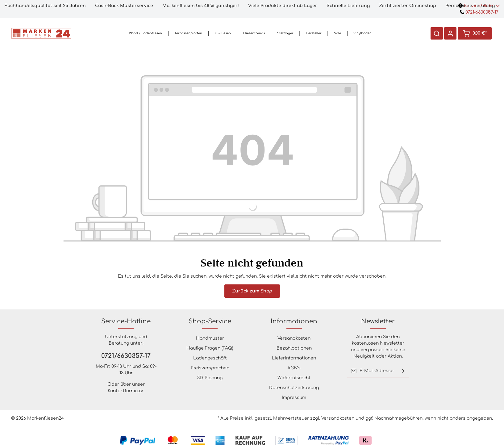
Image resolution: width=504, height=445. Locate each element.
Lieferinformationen (294, 358)
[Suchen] (437, 33)
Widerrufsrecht (294, 378)
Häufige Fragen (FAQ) (210, 348)
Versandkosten (294, 338)
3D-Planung (210, 378)
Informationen (294, 321)
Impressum (294, 398)
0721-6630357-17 (479, 12)
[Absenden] (403, 371)
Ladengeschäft (210, 358)
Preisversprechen (210, 368)
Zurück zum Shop (252, 291)
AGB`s (294, 368)
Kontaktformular (126, 391)
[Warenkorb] (475, 33)
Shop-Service (210, 321)
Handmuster (210, 338)
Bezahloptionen (294, 348)
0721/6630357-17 (126, 356)
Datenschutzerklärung (294, 388)
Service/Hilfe (479, 6)
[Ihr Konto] (450, 33)
